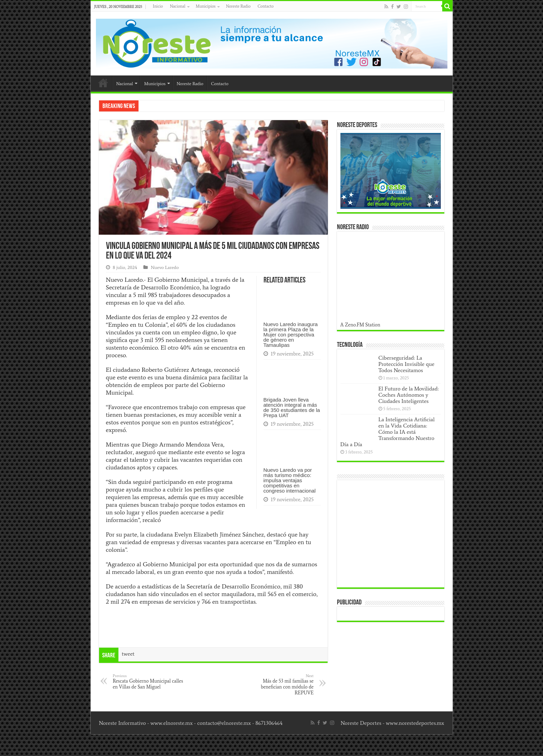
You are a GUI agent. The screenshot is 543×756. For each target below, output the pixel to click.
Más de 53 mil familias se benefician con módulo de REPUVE (278, 685)
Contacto (266, 6)
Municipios (206, 6)
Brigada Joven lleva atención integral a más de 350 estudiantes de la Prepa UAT (292, 407)
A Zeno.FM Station (360, 325)
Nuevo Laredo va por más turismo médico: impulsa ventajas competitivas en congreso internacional (290, 480)
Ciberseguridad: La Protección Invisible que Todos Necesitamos (407, 364)
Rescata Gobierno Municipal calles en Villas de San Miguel (148, 682)
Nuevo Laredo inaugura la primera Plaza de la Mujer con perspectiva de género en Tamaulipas (291, 335)
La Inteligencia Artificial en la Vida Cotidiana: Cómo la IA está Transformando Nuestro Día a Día (388, 432)
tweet (128, 654)
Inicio (158, 6)
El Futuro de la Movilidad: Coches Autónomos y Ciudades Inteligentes (409, 395)
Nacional (177, 6)
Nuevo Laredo (165, 267)
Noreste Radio (238, 6)
